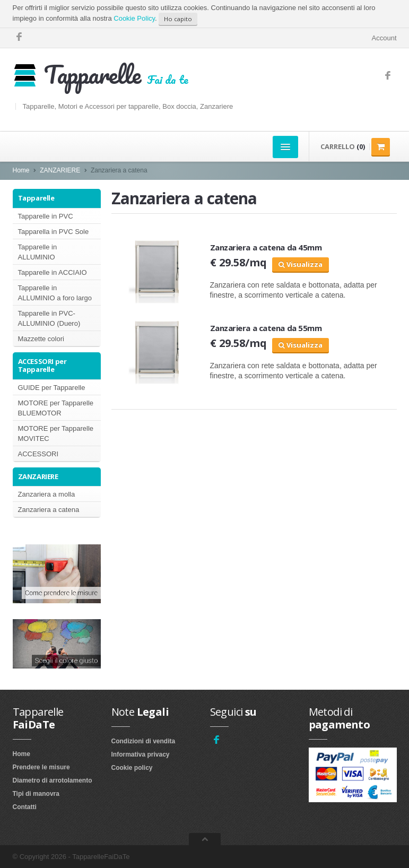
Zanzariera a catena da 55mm (266, 328)
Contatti (25, 807)
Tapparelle (36, 198)
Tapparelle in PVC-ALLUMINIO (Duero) (49, 318)
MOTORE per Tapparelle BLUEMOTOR (56, 408)
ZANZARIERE (60, 170)
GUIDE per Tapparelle (52, 388)
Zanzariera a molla (47, 494)
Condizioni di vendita (143, 741)
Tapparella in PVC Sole (54, 232)
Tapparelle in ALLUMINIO (38, 252)
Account (384, 38)
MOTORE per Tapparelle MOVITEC (56, 433)
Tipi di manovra (36, 794)
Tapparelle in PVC (46, 216)
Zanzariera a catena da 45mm (266, 247)
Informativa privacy (141, 754)
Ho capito (178, 19)
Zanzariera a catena (49, 510)
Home (21, 170)
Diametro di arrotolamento (53, 780)
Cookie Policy (134, 18)
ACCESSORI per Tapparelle (42, 366)
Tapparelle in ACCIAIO (53, 272)
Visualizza (301, 264)
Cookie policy (132, 768)
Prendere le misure (41, 767)
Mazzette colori (41, 339)
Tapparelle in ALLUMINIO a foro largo (55, 293)
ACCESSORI (38, 454)
